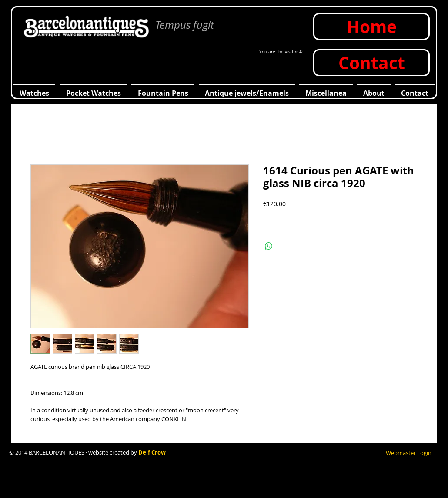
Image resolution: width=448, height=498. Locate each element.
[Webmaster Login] (409, 453)
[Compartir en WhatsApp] (269, 246)
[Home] (371, 27)
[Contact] (371, 63)
